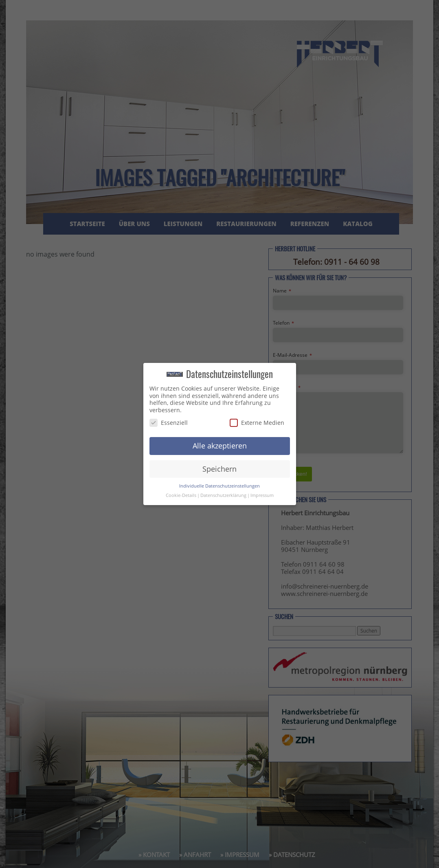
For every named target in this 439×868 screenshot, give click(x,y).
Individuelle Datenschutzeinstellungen (219, 486)
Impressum (262, 495)
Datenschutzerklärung (223, 495)
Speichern (219, 469)
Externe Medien (257, 423)
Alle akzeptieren (220, 446)
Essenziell (169, 423)
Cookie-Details (181, 495)
